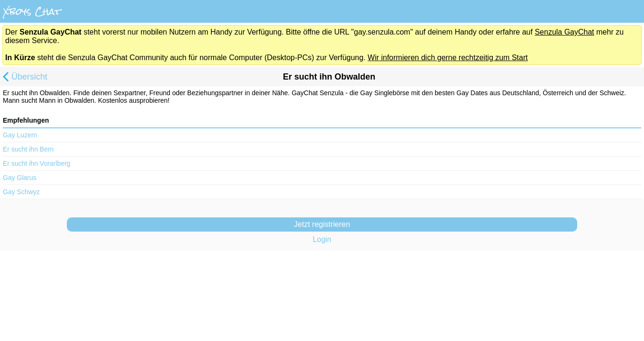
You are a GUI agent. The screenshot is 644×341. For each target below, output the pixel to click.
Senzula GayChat (564, 32)
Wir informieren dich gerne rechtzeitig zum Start (448, 58)
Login (322, 239)
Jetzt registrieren (322, 224)
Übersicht (24, 78)
